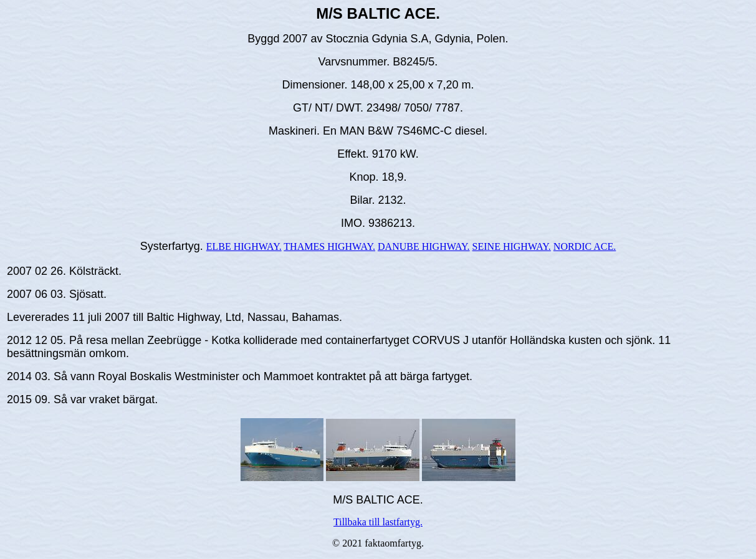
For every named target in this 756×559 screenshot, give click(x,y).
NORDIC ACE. (585, 246)
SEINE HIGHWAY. (512, 246)
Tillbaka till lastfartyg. (378, 522)
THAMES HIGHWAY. (329, 246)
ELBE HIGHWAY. (244, 246)
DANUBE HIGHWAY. (424, 246)
